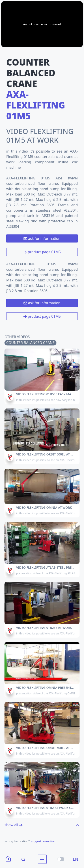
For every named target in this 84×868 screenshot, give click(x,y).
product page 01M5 (42, 252)
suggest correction (43, 841)
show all (14, 825)
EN (75, 859)
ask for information (42, 238)
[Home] (8, 859)
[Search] (20, 859)
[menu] (42, 859)
